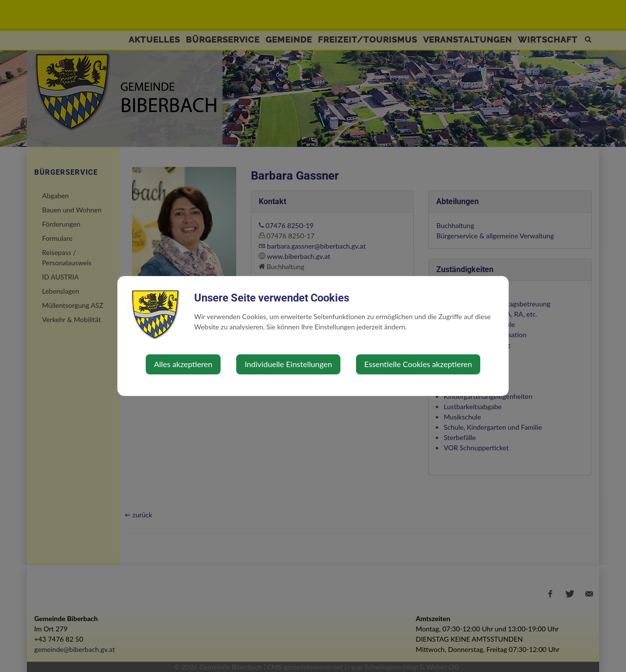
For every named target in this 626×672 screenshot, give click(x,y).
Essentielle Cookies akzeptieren (418, 364)
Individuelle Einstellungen (288, 364)
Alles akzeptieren (183, 364)
